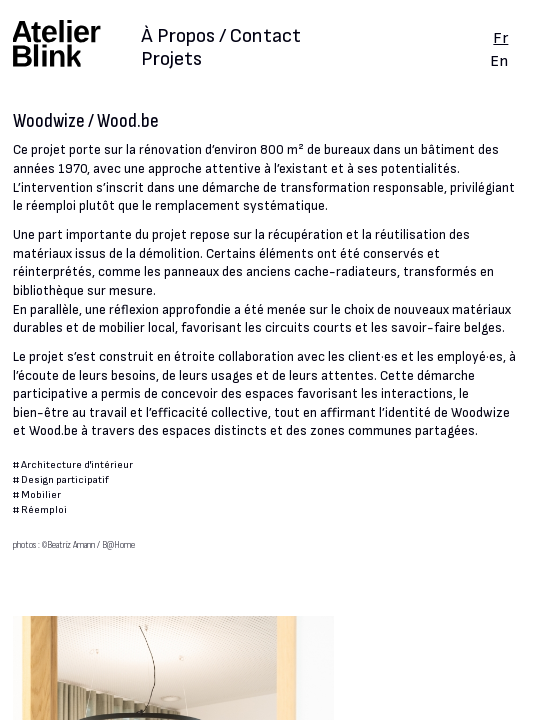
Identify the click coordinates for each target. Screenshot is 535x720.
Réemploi (44, 509)
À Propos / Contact (221, 37)
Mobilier (41, 494)
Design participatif (65, 479)
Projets (171, 59)
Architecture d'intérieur (77, 464)
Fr (500, 38)
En (499, 61)
